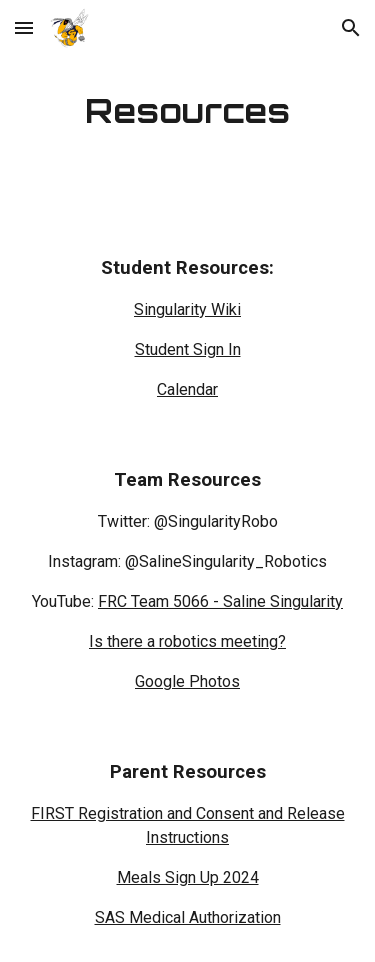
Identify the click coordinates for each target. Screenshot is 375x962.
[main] (188, 111)
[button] (24, 27)
